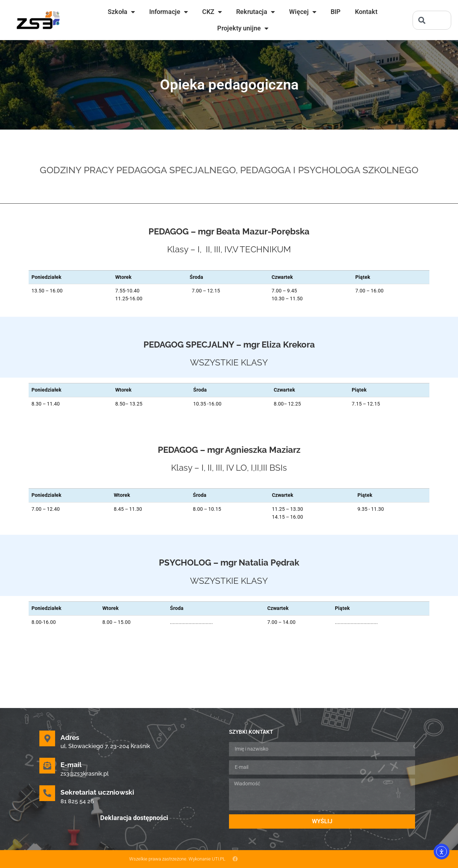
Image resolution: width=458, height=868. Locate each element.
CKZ (212, 12)
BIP (336, 12)
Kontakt (366, 12)
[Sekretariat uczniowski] (47, 793)
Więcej (303, 12)
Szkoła (121, 12)
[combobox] (432, 20)
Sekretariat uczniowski (97, 792)
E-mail (71, 765)
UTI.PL (219, 859)
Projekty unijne (243, 28)
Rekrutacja (255, 12)
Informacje (169, 12)
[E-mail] (47, 766)
